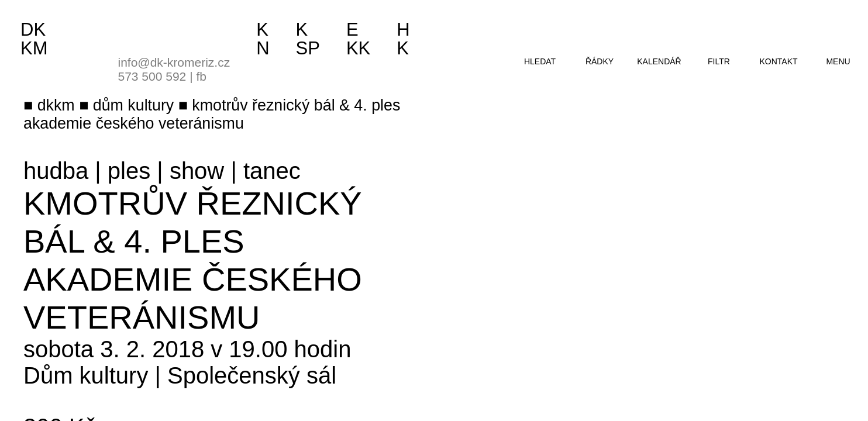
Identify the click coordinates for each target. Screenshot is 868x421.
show (197, 171)
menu (838, 61)
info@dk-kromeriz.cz (174, 62)
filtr (719, 61)
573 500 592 (152, 76)
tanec (272, 171)
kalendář (659, 61)
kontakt (778, 61)
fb (201, 76)
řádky (600, 61)
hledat (540, 61)
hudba (56, 171)
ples (129, 171)
